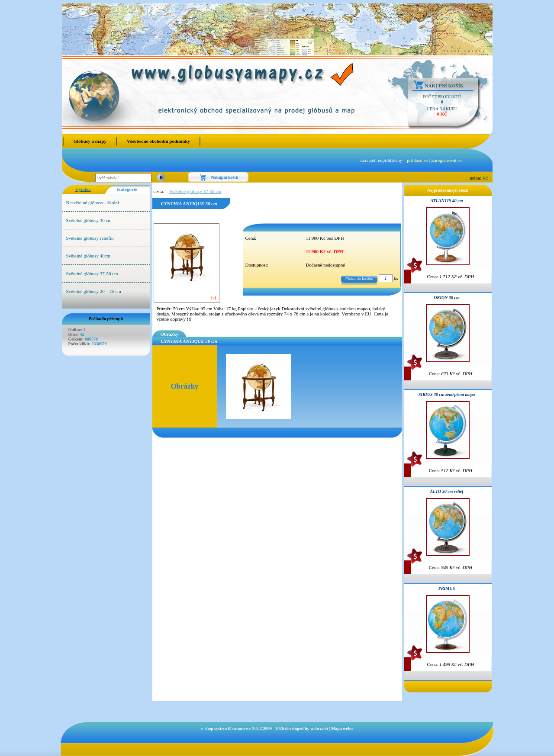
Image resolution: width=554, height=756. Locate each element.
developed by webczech (307, 729)
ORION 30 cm (446, 298)
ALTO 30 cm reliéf (446, 491)
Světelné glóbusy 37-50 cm (92, 273)
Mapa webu (342, 729)
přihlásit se (417, 160)
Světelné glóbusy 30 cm (89, 220)
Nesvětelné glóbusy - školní (93, 203)
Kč (485, 178)
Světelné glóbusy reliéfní (90, 238)
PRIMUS (447, 588)
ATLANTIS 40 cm (446, 201)
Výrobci (83, 189)
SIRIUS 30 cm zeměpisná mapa (447, 394)
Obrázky (170, 334)
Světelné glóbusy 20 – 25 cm (94, 291)
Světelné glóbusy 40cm (89, 256)
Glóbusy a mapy (90, 141)
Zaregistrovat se (446, 160)
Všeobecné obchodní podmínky (158, 141)
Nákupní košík (444, 86)
